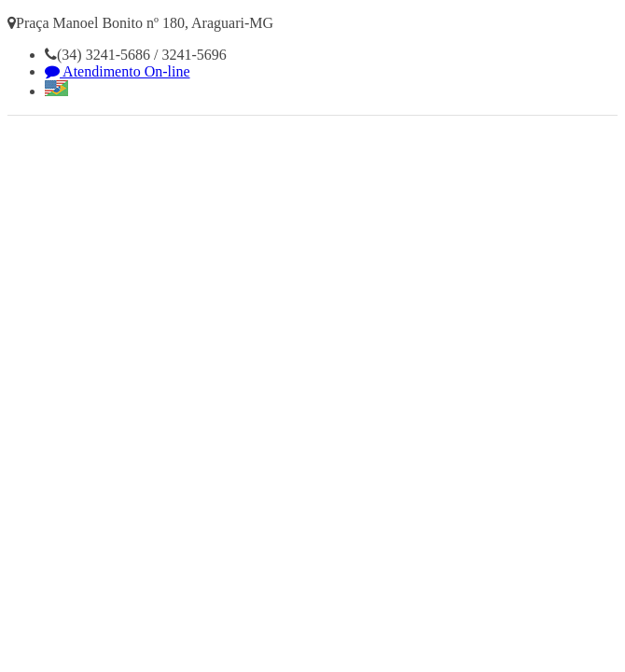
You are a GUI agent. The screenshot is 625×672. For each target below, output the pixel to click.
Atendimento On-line (118, 71)
